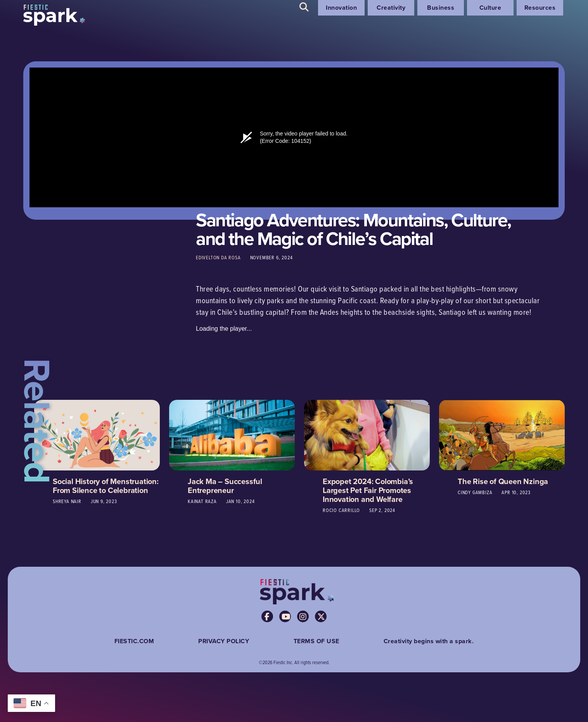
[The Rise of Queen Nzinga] (502, 434)
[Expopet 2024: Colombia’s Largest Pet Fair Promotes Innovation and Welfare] (367, 434)
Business (441, 8)
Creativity (391, 8)
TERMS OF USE (316, 641)
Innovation (341, 8)
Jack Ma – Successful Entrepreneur (225, 486)
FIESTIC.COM (134, 641)
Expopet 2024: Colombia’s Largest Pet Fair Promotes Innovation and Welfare (368, 490)
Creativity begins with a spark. (429, 641)
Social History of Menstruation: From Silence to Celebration (106, 486)
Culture (490, 8)
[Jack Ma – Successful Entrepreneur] (232, 434)
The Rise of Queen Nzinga (503, 481)
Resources (540, 8)
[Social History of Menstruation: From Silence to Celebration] (97, 434)
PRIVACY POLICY (224, 641)
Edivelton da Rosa (218, 257)
